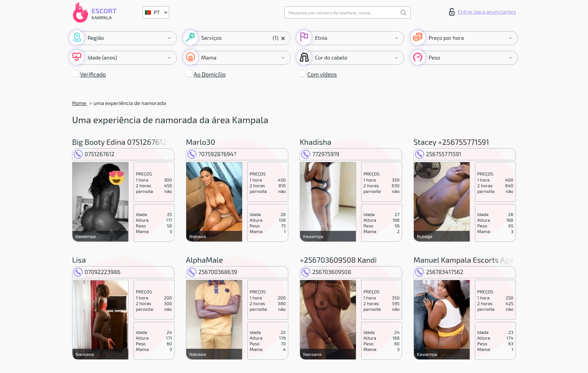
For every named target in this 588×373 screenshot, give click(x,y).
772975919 (320, 154)
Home (80, 103)
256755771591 (438, 154)
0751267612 (94, 154)
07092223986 (97, 272)
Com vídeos (322, 74)
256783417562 (439, 272)
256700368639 (212, 272)
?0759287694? (212, 154)
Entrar (483, 12)
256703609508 (326, 272)
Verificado (93, 74)
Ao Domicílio (210, 74)
